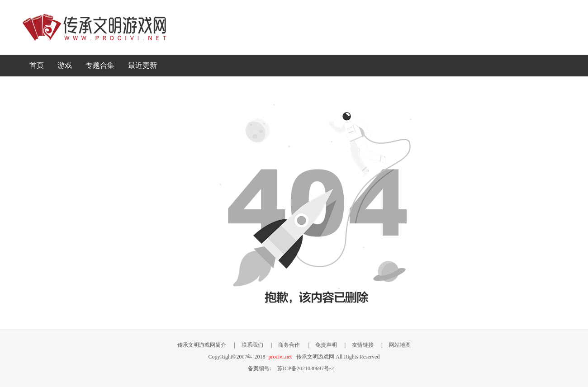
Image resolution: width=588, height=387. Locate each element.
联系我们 (252, 345)
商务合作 (289, 345)
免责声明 (326, 345)
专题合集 (100, 65)
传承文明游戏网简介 (202, 345)
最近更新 (142, 65)
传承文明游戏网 (95, 27)
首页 (37, 65)
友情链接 (363, 345)
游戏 (65, 65)
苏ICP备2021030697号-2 (306, 368)
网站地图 (400, 345)
